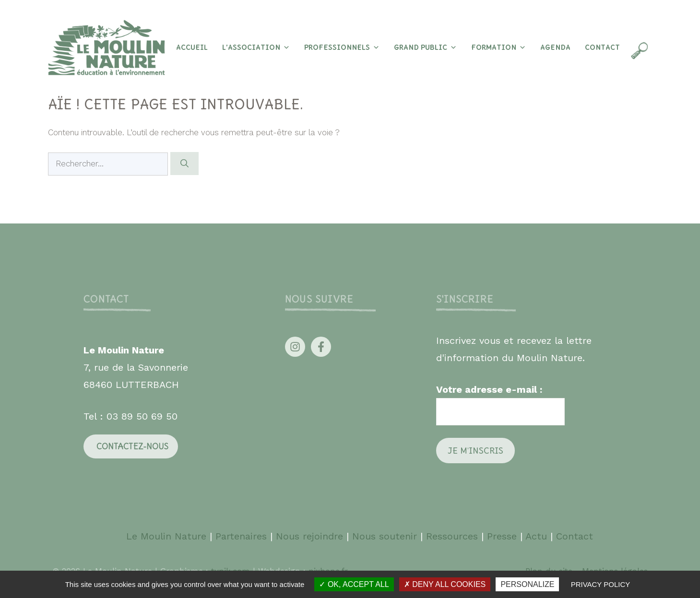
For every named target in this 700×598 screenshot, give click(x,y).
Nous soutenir (385, 536)
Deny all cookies (445, 584)
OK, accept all (354, 584)
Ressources (452, 536)
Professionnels (342, 47)
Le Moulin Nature (166, 536)
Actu (536, 536)
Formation (498, 47)
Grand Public (425, 47)
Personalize (527, 584)
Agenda (555, 47)
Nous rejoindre (309, 536)
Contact (602, 47)
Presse (502, 536)
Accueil (192, 47)
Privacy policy (601, 584)
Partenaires (243, 536)
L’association (256, 47)
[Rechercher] (184, 164)
